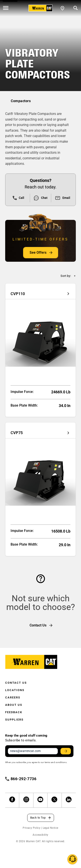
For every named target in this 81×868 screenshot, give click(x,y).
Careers (13, 697)
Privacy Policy (32, 828)
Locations (15, 690)
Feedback (14, 712)
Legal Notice (51, 828)
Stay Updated (66, 751)
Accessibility (40, 835)
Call (18, 198)
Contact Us (16, 683)
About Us (14, 705)
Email (63, 198)
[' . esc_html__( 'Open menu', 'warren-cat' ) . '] (6, 8)
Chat (40, 198)
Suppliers (14, 720)
